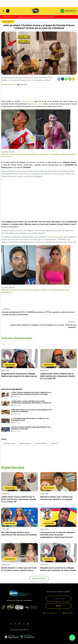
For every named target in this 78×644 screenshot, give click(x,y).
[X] (63, 79)
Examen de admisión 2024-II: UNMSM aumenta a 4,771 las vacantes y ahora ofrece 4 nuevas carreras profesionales (38, 313)
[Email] (70, 79)
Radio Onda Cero (10, 84)
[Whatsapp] (66, 79)
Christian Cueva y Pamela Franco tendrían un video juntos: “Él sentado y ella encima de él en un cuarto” (38, 155)
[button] (4, 344)
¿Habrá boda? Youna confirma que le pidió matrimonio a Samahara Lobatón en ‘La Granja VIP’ (58, 376)
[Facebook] (59, 79)
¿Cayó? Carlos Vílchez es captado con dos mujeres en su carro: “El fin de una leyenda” (43, 326)
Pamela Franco (37, 104)
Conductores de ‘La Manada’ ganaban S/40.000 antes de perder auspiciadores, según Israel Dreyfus (57, 538)
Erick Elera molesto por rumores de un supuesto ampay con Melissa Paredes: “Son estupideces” (36, 291)
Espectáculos (8, 22)
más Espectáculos (39, 579)
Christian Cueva (27, 101)
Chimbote (54, 444)
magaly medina (41, 444)
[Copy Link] (73, 79)
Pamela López (53, 237)
